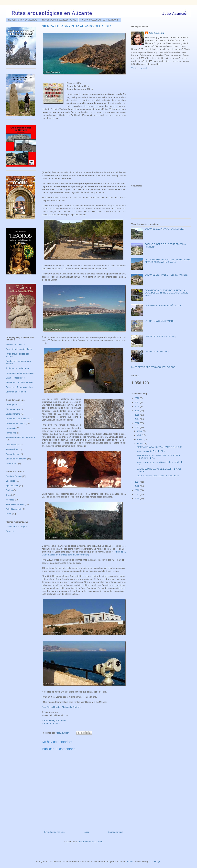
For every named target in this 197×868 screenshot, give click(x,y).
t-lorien (129, 862)
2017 (137, 419)
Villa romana (12, 463)
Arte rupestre (12, 405)
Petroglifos (11, 433)
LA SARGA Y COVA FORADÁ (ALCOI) (163, 306)
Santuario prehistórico (16, 459)
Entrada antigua (116, 832)
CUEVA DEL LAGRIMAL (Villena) (160, 336)
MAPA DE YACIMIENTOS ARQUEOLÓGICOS (59, 20)
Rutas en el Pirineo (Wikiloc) (19, 387)
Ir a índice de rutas (51, 723)
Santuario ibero (13, 454)
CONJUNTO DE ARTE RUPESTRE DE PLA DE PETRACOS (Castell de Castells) (167, 261)
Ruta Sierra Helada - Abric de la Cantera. (61, 707)
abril (140, 435)
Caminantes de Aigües (16, 526)
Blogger (157, 862)
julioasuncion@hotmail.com (55, 715)
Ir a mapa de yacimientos (54, 720)
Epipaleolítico (12, 486)
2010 (137, 498)
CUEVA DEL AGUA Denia (157, 352)
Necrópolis (11, 428)
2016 (137, 423)
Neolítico (10, 500)
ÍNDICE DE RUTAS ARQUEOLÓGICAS (23, 20)
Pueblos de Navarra (15, 344)
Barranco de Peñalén (16, 392)
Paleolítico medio (14, 509)
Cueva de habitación (16, 423)
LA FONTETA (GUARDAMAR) (159, 321)
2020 (137, 407)
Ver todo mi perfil (139, 68)
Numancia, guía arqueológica (20, 373)
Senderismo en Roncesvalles (20, 382)
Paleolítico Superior (15, 504)
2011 (137, 494)
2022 (137, 398)
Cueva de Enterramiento (17, 419)
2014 (137, 482)
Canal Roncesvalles (15, 378)
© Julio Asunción (50, 712)
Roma (9, 514)
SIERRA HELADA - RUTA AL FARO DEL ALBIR (159, 447)
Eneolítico (10, 481)
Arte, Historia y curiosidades (19, 349)
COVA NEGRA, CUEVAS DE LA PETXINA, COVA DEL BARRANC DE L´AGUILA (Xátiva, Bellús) (166, 293)
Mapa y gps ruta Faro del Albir (151, 451)
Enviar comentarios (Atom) (90, 842)
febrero (141, 443)
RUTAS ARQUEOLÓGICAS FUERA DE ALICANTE (100, 20)
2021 (137, 402)
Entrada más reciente (55, 832)
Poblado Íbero (12, 449)
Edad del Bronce (14, 476)
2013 (137, 486)
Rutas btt (10, 531)
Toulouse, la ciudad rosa (17, 368)
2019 (137, 411)
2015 (137, 427)
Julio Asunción (156, 33)
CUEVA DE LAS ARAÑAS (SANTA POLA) (165, 229)
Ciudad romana (13, 414)
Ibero (8, 495)
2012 (137, 490)
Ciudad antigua (13, 409)
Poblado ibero (12, 445)
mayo (140, 431)
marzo (141, 439)
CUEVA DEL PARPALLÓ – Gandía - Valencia (166, 275)
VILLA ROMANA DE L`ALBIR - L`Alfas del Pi (158, 476)
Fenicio (9, 490)
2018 (137, 415)
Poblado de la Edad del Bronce (20, 437)
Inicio (86, 832)
